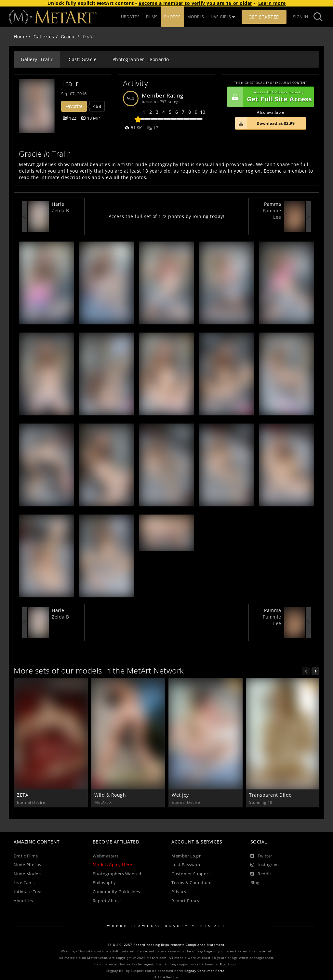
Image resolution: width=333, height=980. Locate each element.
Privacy (179, 892)
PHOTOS (173, 17)
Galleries (44, 37)
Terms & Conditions (192, 883)
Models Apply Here (113, 865)
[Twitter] (261, 856)
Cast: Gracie (83, 59)
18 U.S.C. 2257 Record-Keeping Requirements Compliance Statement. (167, 945)
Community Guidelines (116, 892)
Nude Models (28, 874)
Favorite (74, 106)
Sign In (301, 17)
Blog (255, 883)
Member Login (186, 856)
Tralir (70, 83)
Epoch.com (229, 964)
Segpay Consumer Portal (205, 971)
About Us (23, 901)
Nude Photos (27, 865)
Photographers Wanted (117, 874)
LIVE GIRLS (223, 17)
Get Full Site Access (270, 97)
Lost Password (187, 865)
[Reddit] (261, 874)
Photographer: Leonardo (141, 59)
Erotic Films (26, 856)
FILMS (152, 17)
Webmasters (106, 856)
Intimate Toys (28, 892)
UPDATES (130, 17)
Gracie (68, 37)
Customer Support (191, 874)
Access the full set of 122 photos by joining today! (167, 216)
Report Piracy (186, 901)
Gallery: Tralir (37, 59)
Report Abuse (107, 901)
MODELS (196, 17)
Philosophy (104, 883)
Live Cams (24, 883)
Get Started (264, 17)
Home (20, 37)
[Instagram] (265, 865)
